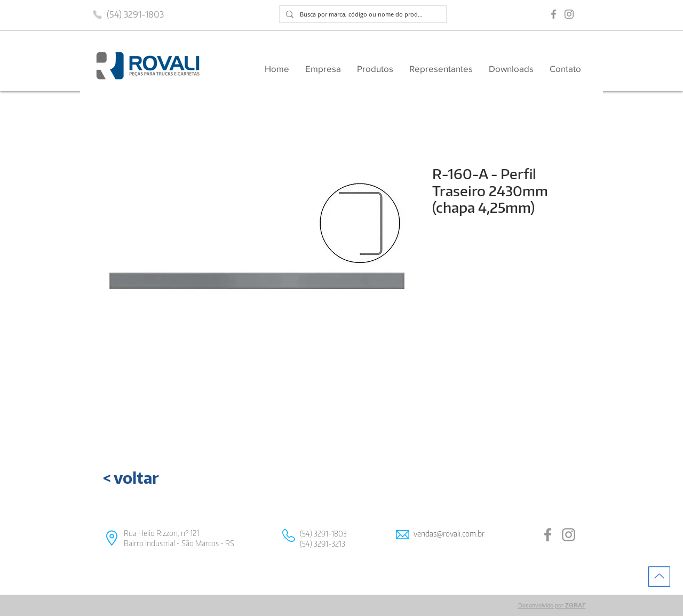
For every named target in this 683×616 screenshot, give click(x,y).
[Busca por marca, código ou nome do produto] (362, 14)
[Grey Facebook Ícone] (554, 14)
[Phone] (97, 14)
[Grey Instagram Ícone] (569, 14)
